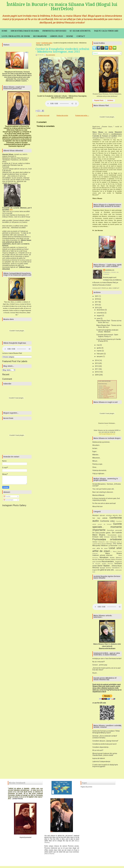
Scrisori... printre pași (100, 666)
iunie (98, 318)
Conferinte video (107, 522)
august (99, 316)
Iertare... (95, 449)
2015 (97, 308)
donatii (120, 536)
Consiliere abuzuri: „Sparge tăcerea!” (105, 742)
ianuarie (100, 356)
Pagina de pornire (62, 115)
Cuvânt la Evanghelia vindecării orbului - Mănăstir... (107, 331)
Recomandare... (108, 562)
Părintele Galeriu (110, 560)
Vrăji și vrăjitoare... (99, 474)
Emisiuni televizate (111, 538)
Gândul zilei (56, 36)
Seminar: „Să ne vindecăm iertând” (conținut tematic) (105, 738)
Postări (7, 496)
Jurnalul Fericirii (17, 799)
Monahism (104, 558)
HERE (117, 431)
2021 (97, 296)
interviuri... (110, 544)
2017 (97, 302)
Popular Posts (99, 100)
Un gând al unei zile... (106, 571)
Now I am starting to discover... (103, 493)
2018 (97, 299)
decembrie (101, 310)
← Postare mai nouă (43, 115)
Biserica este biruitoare (107, 649)
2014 (97, 360)
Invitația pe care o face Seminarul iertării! (107, 659)
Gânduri (95, 543)
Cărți (99, 519)
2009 (97, 375)
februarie (100, 354)
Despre (70, 36)
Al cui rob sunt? (98, 751)
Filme (120, 538)
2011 (97, 369)
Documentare (112, 536)
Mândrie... (96, 455)
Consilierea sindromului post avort (104, 745)
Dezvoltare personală (114, 531)
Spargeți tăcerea (105, 568)
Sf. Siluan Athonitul (80, 31)
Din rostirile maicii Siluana (25, 31)
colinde (105, 519)
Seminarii (110, 564)
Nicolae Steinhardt (98, 560)
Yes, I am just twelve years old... (104, 490)
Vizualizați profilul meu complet (106, 288)
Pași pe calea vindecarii (106, 31)
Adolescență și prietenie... (102, 443)
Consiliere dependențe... (101, 748)
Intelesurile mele (103, 543)
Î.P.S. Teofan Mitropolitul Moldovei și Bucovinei (107, 545)
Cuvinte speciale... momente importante (107, 528)
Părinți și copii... (98, 465)
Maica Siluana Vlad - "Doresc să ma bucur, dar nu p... (109, 321)
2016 (97, 305)
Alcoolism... (96, 446)
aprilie (99, 348)
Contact (81, 36)
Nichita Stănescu (116, 558)
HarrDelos (110, 270)
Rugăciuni (119, 562)
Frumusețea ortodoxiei (54, 31)
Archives (110, 100)
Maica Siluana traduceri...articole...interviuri (107, 555)
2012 (97, 366)
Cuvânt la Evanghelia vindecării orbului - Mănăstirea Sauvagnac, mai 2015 (62, 50)
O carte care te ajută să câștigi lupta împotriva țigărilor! (105, 766)
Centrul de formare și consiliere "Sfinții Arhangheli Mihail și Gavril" (106, 733)
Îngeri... (95, 452)
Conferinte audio (47, 43)
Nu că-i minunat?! (99, 662)
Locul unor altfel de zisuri (16, 36)
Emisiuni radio (98, 538)
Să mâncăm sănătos (99, 564)
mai (98, 345)
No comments (51, 55)
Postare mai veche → (82, 115)
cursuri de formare (105, 525)
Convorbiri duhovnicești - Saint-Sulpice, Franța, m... (107, 336)
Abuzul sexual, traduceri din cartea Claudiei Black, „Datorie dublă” (105, 755)
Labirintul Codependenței (101, 762)
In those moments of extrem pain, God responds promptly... (106, 500)
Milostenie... (97, 459)
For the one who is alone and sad (104, 504)
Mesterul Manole (98, 496)
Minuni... (95, 462)
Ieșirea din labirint (99, 759)
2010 (97, 372)
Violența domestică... (100, 471)
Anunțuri (96, 516)
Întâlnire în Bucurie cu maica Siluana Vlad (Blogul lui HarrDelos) (62, 7)
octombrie (100, 313)
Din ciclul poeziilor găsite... (102, 533)
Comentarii (8, 500)
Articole (115, 516)
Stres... (95, 468)
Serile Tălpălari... (104, 566)
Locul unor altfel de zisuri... (107, 550)
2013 (97, 363)
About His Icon (98, 507)
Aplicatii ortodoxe (106, 516)
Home (5, 31)
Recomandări (40, 36)
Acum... (95, 674)
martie (99, 351)
